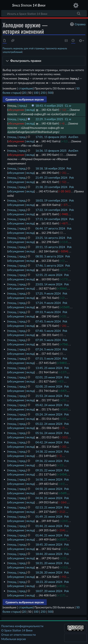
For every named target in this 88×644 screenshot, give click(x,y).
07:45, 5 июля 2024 (48, 321)
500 (50, 93)
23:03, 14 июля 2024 (49, 284)
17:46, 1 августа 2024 (50, 265)
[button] (44, 61)
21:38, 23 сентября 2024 (51, 187)
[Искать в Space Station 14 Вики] (44, 13)
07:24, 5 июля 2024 (48, 349)
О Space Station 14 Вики (17, 630)
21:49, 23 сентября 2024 (51, 178)
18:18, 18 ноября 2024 (50, 168)
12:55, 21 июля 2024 (49, 275)
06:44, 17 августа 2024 (50, 228)
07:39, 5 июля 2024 (48, 340)
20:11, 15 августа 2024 (50, 247)
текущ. (13, 119)
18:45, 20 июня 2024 (49, 544)
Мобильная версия (14, 639)
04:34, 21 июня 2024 (49, 498)
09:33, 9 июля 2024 (48, 312)
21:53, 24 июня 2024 (49, 396)
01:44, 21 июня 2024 (49, 526)
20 (24, 93)
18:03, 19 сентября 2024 (51, 200)
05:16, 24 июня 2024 (49, 433)
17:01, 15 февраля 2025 (51, 137)
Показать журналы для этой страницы (24, 48)
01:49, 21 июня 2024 (49, 517)
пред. (23, 106)
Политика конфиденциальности (22, 626)
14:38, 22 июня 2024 (49, 451)
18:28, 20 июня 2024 (49, 572)
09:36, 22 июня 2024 (49, 461)
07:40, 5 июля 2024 (48, 331)
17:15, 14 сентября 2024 (51, 219)
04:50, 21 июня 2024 (49, 489)
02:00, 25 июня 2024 (49, 386)
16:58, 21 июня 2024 (49, 479)
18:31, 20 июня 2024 (49, 563)
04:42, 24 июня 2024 (49, 442)
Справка (77, 24)
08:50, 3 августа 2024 (50, 256)
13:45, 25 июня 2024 (49, 368)
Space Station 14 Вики (29, 6)
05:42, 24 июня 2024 (49, 405)
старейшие (26, 88)
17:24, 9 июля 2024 (48, 303)
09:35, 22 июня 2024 (49, 470)
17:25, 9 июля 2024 (48, 293)
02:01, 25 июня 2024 (49, 377)
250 (43, 93)
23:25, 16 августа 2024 (50, 238)
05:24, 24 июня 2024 (49, 414)
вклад (30, 110)
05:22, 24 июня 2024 (49, 424)
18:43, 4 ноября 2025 (49, 106)
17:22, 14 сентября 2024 (51, 210)
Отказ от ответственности (18, 635)
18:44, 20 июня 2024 (49, 554)
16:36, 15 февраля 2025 (51, 151)
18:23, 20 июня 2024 (49, 582)
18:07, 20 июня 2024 (49, 591)
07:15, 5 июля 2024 (48, 358)
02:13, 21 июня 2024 (49, 507)
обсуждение (16, 110)
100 (36, 93)
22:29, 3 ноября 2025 (49, 119)
